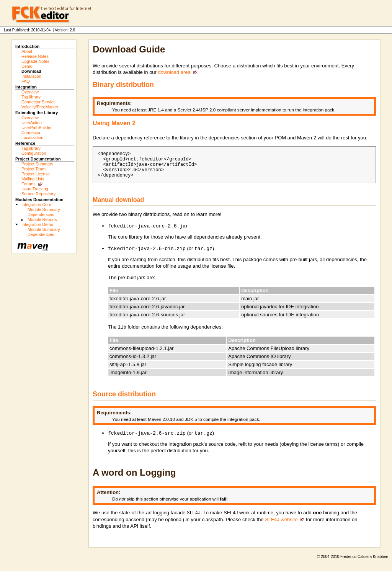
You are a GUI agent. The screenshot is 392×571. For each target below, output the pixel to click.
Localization (32, 137)
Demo (27, 66)
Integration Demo (37, 224)
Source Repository (38, 194)
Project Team (33, 169)
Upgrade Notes (35, 61)
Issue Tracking (35, 189)
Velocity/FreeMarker (40, 107)
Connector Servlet (38, 102)
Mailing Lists (33, 179)
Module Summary (44, 209)
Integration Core (36, 205)
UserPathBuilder (37, 128)
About (27, 51)
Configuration (34, 153)
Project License (36, 174)
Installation (31, 76)
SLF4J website (281, 527)
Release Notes (35, 56)
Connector (31, 133)
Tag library (31, 97)
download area (174, 72)
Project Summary (37, 164)
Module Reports (42, 219)
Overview (30, 92)
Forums (29, 184)
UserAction (32, 123)
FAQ (26, 81)
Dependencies (41, 214)
